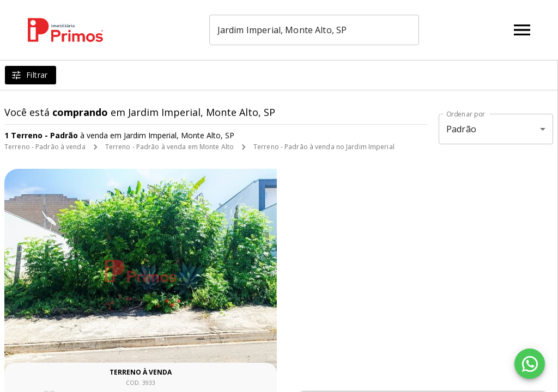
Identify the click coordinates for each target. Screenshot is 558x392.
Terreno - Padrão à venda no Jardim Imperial (324, 147)
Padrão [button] (461, 129)
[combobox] (321, 30)
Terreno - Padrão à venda (45, 147)
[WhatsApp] (530, 364)
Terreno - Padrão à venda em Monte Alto (169, 147)
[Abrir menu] (522, 30)
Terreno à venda (141, 372)
